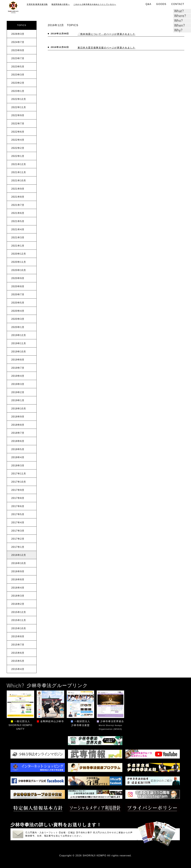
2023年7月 (18, 58)
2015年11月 (19, 620)
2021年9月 (18, 189)
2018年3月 (18, 466)
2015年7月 (18, 645)
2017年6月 (18, 506)
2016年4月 (18, 588)
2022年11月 (19, 107)
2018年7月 (18, 433)
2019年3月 (18, 384)
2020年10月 (19, 270)
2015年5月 (18, 661)
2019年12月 (19, 335)
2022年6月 (18, 132)
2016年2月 (18, 604)
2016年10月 (19, 563)
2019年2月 (18, 392)
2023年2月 (18, 83)
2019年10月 (19, 352)
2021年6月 (18, 213)
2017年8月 (18, 498)
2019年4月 (18, 376)
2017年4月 (18, 523)
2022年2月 (18, 148)
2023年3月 (18, 75)
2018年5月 (18, 449)
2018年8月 (18, 425)
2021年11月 (19, 172)
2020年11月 (19, 262)
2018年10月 (19, 409)
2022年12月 (19, 99)
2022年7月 (18, 124)
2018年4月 (18, 457)
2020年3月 (18, 319)
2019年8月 (18, 360)
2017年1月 (18, 547)
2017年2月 (18, 539)
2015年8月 (18, 636)
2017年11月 (19, 474)
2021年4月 (18, 229)
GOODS (161, 4)
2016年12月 (19, 555)
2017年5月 (18, 514)
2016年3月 (18, 596)
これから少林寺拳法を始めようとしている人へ (95, 4)
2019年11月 (19, 343)
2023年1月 (18, 91)
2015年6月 (18, 653)
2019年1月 (18, 400)
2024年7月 (18, 42)
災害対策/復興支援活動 (37, 4)
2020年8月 (18, 286)
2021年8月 (18, 197)
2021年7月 (18, 205)
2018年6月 (18, 441)
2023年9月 (18, 50)
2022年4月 (18, 140)
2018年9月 (18, 417)
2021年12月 (19, 164)
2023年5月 (18, 67)
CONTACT (178, 4)
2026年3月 (18, 34)
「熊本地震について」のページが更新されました (106, 34)
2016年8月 (18, 579)
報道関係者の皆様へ (61, 4)
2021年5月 (18, 221)
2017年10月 (19, 482)
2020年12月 (19, 254)
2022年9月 (18, 115)
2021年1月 (18, 246)
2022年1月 (18, 156)
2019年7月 (18, 368)
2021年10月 (19, 181)
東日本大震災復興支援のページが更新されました (106, 48)
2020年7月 (18, 294)
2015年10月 (19, 628)
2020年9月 (18, 278)
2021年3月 (18, 238)
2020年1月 (18, 327)
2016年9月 (18, 571)
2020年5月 (18, 303)
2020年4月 (18, 311)
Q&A (149, 4)
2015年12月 (19, 612)
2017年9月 (18, 490)
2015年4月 (18, 669)
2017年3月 (18, 531)
